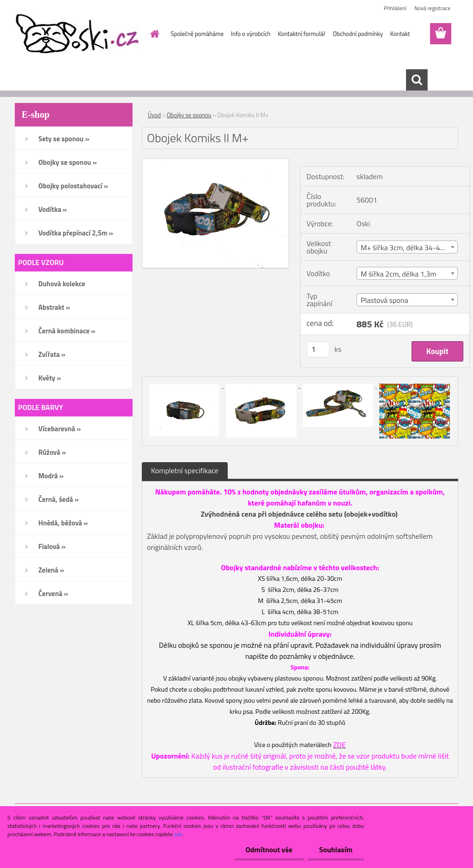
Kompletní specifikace (185, 470)
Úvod (154, 115)
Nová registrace (432, 8)
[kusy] (318, 349)
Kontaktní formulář (302, 34)
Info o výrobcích (251, 34)
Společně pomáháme (197, 34)
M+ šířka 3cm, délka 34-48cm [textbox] (407, 247)
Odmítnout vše (269, 850)
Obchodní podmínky (358, 34)
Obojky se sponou (189, 115)
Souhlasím (336, 850)
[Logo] (78, 34)
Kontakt (400, 34)
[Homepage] (153, 34)
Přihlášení (395, 8)
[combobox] (407, 247)
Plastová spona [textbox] (385, 300)
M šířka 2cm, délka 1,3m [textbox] (399, 274)
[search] (417, 80)
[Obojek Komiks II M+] (215, 163)
